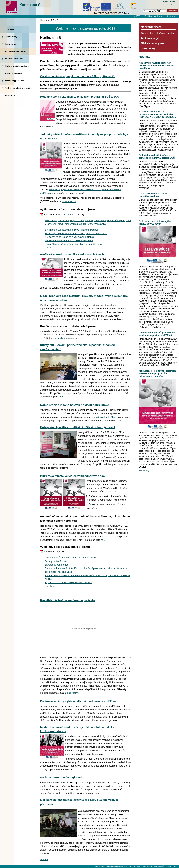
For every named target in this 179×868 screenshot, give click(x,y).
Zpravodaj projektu (14, 81)
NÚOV (137, 16)
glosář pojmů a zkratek (163, 866)
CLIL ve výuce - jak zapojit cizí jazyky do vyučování (156, 222)
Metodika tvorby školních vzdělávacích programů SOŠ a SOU (80, 97)
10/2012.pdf (67, 215)
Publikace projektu (153, 16)
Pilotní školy (11, 37)
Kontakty (171, 16)
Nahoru (44, 859)
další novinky (144, 471)
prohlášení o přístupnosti (143, 866)
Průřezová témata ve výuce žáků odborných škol (73, 476)
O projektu (10, 29)
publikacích (63, 338)
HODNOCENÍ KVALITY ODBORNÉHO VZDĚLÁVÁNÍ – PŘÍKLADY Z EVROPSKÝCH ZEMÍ (158, 114)
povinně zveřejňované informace (119, 866)
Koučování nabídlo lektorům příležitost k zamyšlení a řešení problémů (156, 65)
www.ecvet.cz (69, 201)
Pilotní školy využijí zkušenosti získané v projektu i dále (74, 244)
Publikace (50, 586)
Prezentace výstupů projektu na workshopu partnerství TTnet (157, 334)
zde (83, 338)
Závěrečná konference (57, 565)
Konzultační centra (14, 59)
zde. (120, 421)
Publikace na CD (54, 248)
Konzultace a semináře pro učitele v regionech (69, 240)
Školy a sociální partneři (17, 66)
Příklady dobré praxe (15, 51)
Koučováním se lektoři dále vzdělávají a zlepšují (70, 237)
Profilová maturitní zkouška (18, 88)
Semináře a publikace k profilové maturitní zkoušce (72, 230)
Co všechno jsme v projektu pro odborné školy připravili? (77, 76)
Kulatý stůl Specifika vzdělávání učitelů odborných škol (78, 427)
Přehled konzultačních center (157, 33)
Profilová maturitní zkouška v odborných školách (73, 254)
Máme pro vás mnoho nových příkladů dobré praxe (75, 405)
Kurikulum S (30, 5)
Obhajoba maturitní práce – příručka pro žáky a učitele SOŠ (157, 156)
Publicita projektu (14, 73)
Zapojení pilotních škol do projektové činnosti (68, 582)
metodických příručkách (105, 417)
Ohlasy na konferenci (56, 561)
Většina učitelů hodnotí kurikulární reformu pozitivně (72, 558)
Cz (167, 5)
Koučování (10, 95)
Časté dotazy (11, 44)
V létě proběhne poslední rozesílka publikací (153, 195)
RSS (175, 866)
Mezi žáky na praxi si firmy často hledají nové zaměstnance (76, 233)
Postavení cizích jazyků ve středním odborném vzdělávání (79, 701)
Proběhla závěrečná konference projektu (67, 600)
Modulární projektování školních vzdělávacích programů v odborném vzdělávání (157, 373)
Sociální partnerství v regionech (62, 777)
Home (43, 20)
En (171, 5)
